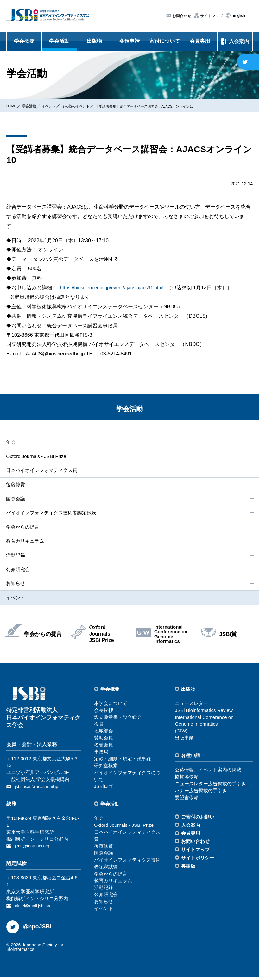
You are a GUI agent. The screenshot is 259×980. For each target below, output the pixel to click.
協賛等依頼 (187, 781)
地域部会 (104, 735)
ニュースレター (191, 707)
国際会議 (130, 500)
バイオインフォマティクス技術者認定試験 (130, 515)
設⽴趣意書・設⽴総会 (118, 721)
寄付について (165, 41)
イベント (58, 106)
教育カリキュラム (25, 543)
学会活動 (59, 41)
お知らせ (130, 587)
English (238, 16)
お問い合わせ (195, 846)
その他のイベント (90, 106)
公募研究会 (17, 572)
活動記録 (130, 558)
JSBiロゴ (104, 791)
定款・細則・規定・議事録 (123, 763)
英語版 (188, 870)
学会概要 (24, 41)
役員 (99, 728)
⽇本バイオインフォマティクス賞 (42, 471)
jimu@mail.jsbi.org (34, 849)
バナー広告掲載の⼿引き (201, 795)
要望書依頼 (187, 802)
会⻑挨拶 (104, 714)
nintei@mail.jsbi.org (36, 909)
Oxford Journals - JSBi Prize (36, 457)
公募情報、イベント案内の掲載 (208, 774)
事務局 (101, 756)
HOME (13, 106)
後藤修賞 (15, 485)
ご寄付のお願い (198, 821)
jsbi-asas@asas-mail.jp (39, 791)
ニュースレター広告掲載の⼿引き (210, 788)
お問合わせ (181, 16)
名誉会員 (104, 749)
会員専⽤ (191, 837)
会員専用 (200, 41)
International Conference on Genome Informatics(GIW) (204, 728)
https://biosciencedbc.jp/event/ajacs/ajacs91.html (115, 288)
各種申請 (129, 41)
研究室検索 (106, 770)
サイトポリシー (198, 862)
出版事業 (184, 742)
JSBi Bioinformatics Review (204, 714)
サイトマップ (211, 16)
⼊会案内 (191, 829)
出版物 (94, 41)
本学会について (111, 707)
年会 (9, 442)
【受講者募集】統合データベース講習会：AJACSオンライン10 (177, 106)
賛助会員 (104, 742)
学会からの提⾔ (22, 529)
